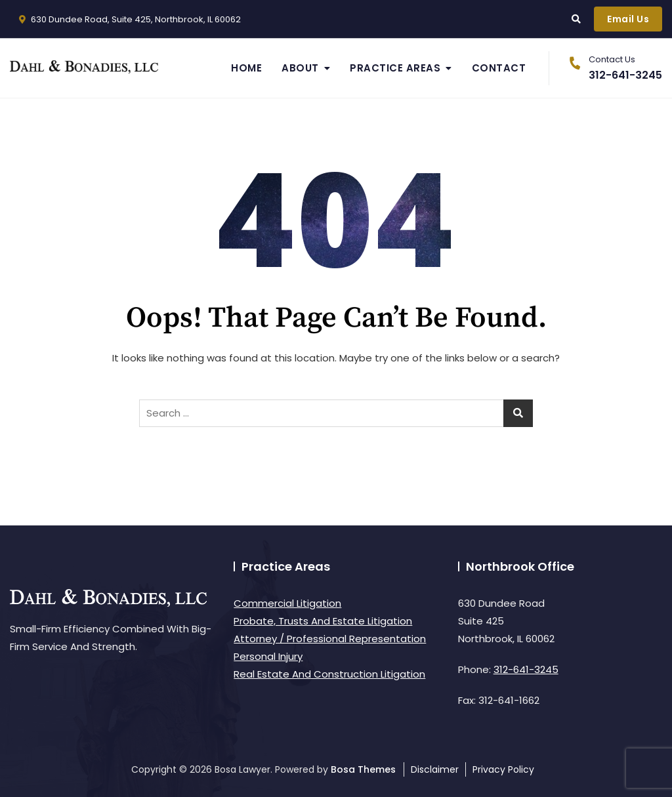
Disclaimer (435, 769)
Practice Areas (395, 68)
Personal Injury (268, 656)
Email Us (628, 19)
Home (246, 68)
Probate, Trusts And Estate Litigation (323, 621)
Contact (499, 68)
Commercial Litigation (287, 603)
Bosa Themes (363, 769)
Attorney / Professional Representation (330, 639)
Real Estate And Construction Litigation (329, 674)
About (300, 68)
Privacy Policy (503, 769)
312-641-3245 (612, 68)
